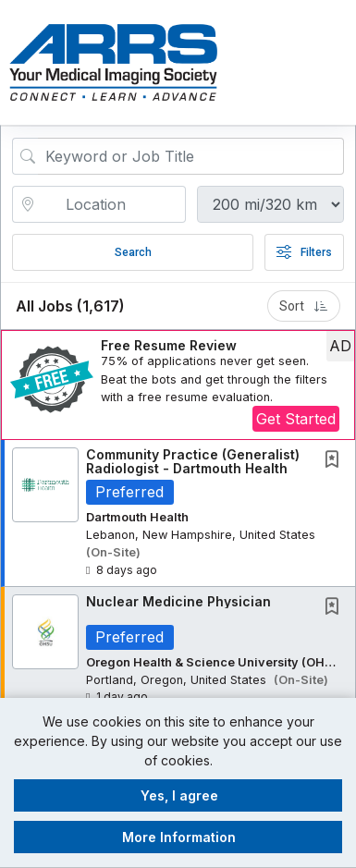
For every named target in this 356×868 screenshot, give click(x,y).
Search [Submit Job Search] (133, 252)
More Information (179, 837)
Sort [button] (304, 306)
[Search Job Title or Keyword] (191, 156)
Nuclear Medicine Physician (178, 601)
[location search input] (112, 204)
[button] (339, 62)
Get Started (296, 419)
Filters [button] (304, 252)
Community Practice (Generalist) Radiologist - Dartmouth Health (193, 461)
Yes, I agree (179, 795)
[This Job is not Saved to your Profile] (336, 461)
